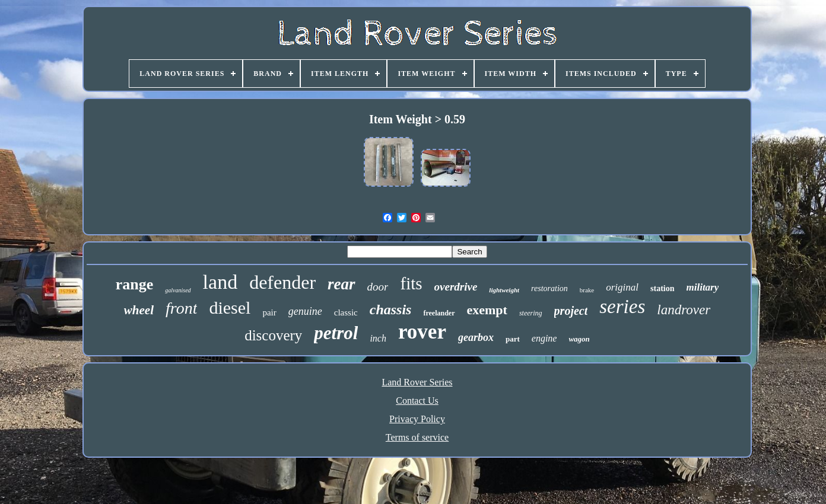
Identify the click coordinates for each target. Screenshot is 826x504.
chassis (391, 310)
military (703, 287)
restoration (549, 288)
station (662, 288)
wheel (139, 310)
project (571, 311)
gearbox (476, 337)
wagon (579, 339)
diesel (230, 307)
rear (341, 284)
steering (531, 313)
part (513, 339)
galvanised (178, 290)
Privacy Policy (417, 419)
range (135, 284)
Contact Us (417, 401)
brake (587, 290)
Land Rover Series (417, 382)
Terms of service (417, 437)
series (622, 307)
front (181, 308)
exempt (487, 310)
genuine (305, 311)
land (220, 282)
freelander (439, 313)
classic (346, 312)
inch (378, 338)
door (378, 287)
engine (544, 338)
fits (411, 283)
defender (282, 282)
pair (269, 312)
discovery (273, 335)
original (622, 287)
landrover (684, 310)
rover (422, 332)
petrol (336, 333)
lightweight (504, 290)
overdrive (456, 287)
